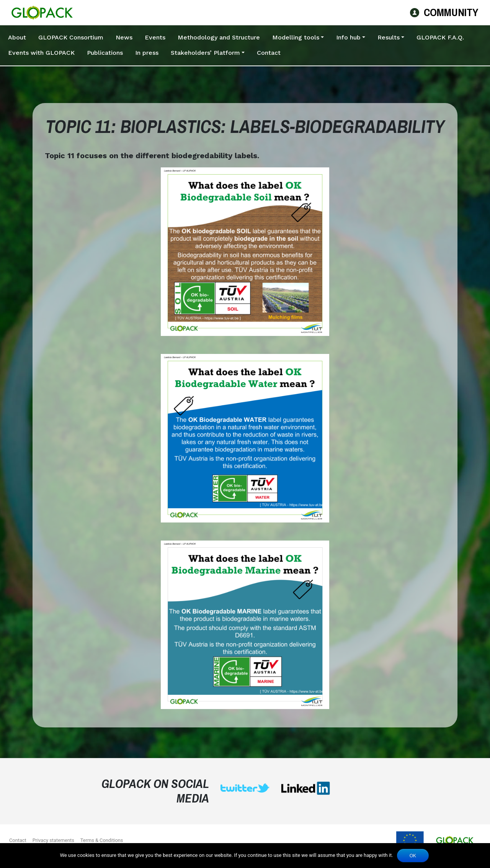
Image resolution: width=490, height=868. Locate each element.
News (124, 37)
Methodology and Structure (219, 37)
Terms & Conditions (102, 840)
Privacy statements (53, 840)
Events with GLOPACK (41, 53)
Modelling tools (296, 37)
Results (389, 37)
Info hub (348, 37)
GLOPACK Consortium (71, 37)
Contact (269, 53)
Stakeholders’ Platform (205, 53)
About (17, 37)
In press (147, 53)
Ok (413, 856)
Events (155, 37)
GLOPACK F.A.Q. (440, 37)
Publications (105, 53)
